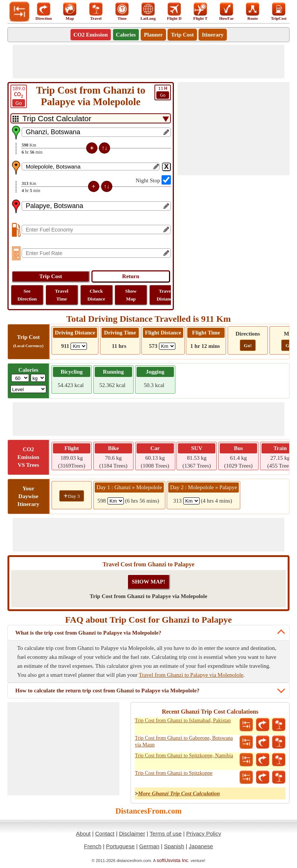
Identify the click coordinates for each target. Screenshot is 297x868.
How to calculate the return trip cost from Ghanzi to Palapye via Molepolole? (107, 691)
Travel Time (62, 295)
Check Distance (96, 295)
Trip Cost (182, 35)
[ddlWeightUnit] (38, 378)
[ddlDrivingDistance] (79, 346)
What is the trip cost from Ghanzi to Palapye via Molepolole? (88, 633)
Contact (105, 834)
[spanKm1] (116, 501)
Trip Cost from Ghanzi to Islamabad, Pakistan (183, 721)
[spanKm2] (191, 501)
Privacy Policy (204, 834)
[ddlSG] (29, 389)
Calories (126, 35)
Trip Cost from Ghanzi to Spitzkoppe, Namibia (184, 756)
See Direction (27, 295)
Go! (248, 345)
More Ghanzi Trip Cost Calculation (179, 793)
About (83, 834)
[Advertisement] (148, 62)
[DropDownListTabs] (91, 118)
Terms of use (166, 834)
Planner (154, 35)
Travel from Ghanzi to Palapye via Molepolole (191, 675)
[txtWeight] (20, 378)
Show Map (131, 295)
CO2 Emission (91, 35)
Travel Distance (166, 295)
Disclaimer (132, 834)
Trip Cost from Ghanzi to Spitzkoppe (173, 773)
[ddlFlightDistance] (167, 346)
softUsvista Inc (173, 860)
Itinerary (213, 35)
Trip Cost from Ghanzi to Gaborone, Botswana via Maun (184, 741)
